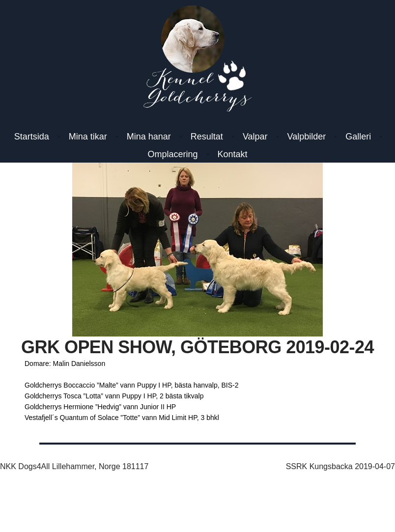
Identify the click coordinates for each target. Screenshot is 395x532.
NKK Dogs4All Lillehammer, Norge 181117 (74, 466)
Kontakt (233, 154)
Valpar (255, 137)
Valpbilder (307, 137)
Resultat (207, 137)
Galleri (358, 137)
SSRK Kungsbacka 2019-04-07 (340, 466)
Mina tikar (88, 137)
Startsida (32, 137)
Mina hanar (149, 137)
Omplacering (172, 154)
